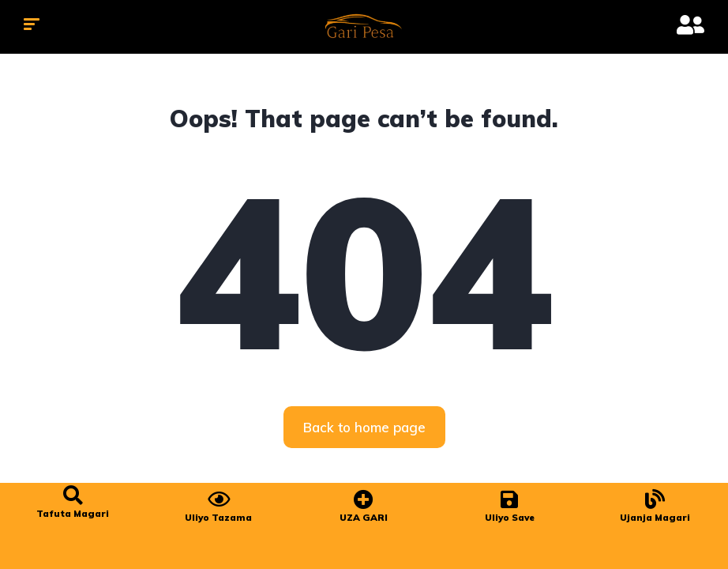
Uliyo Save (510, 517)
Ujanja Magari (655, 517)
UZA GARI (364, 517)
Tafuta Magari (73, 513)
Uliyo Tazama (218, 517)
